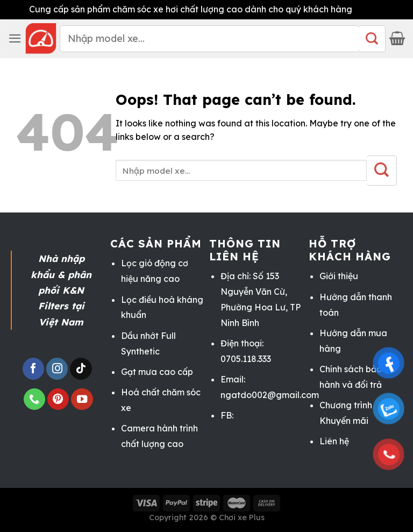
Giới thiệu (339, 276)
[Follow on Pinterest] (58, 399)
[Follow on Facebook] (33, 369)
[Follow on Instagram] (57, 369)
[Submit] (372, 39)
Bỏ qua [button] (369, 9)
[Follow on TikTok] (81, 369)
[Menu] (15, 38)
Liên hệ (334, 441)
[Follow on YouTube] (82, 399)
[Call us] (34, 399)
